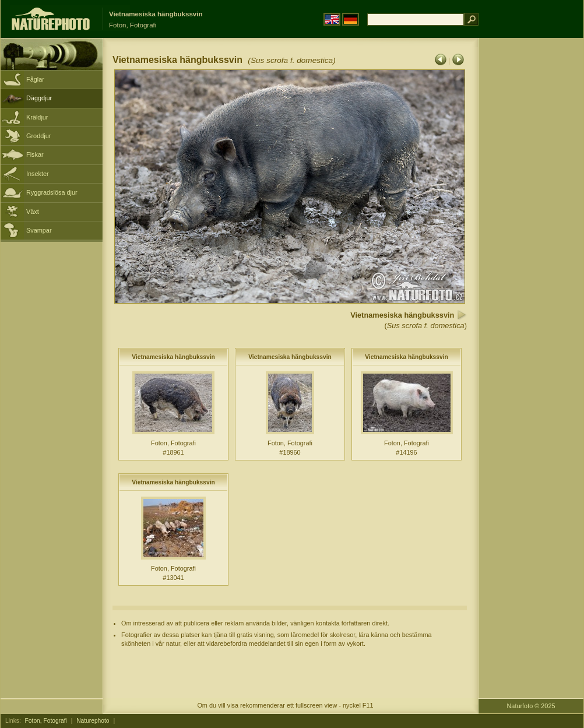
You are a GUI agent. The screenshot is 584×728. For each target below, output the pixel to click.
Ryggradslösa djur (52, 192)
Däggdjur (39, 98)
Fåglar (35, 79)
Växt (33, 212)
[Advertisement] (531, 224)
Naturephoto (93, 721)
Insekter (38, 174)
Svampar (39, 230)
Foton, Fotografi (46, 721)
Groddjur (38, 136)
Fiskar (35, 154)
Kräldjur (37, 117)
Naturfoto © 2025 (531, 706)
